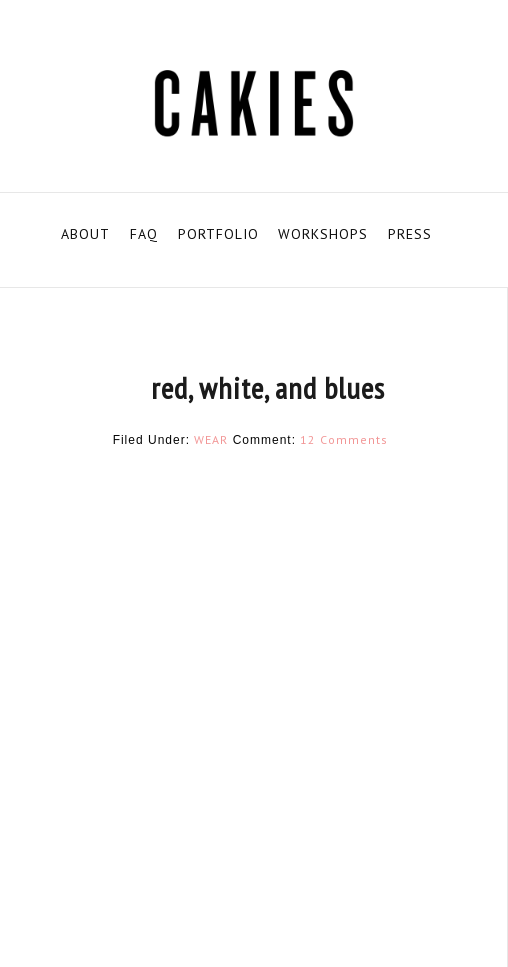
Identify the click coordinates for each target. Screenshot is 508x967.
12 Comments (344, 439)
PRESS (410, 234)
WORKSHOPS (323, 234)
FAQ (144, 234)
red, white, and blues (268, 387)
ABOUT (85, 234)
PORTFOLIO (218, 234)
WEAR (211, 439)
